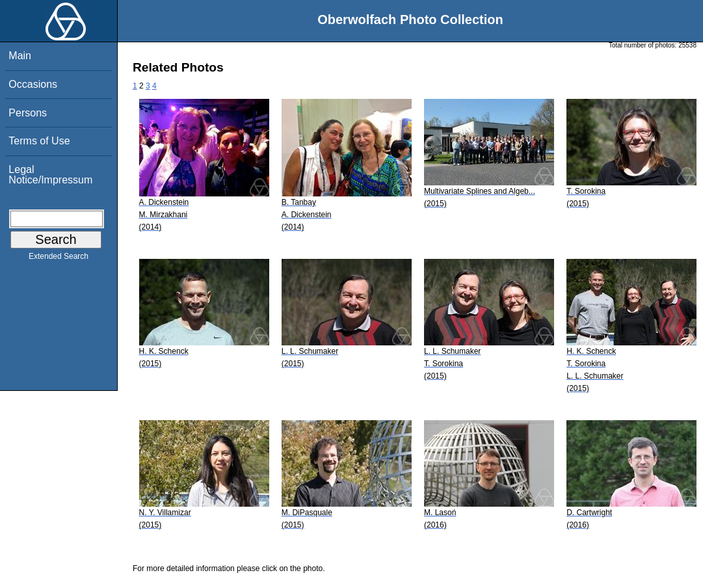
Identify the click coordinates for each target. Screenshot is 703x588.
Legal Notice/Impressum (50, 175)
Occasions (33, 84)
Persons (28, 113)
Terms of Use (39, 141)
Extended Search (59, 259)
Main (20, 56)
